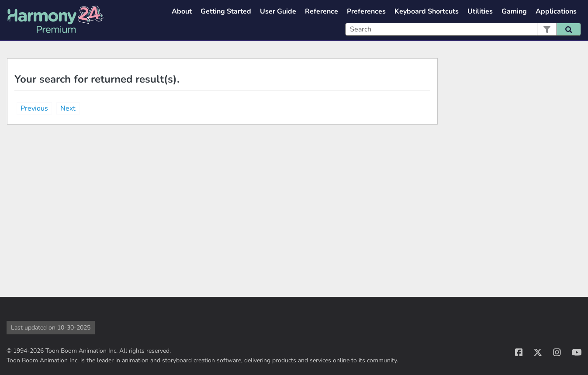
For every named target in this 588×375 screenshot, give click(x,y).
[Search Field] (463, 29)
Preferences (366, 11)
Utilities (480, 11)
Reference (322, 11)
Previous (34, 108)
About (182, 11)
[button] (547, 29)
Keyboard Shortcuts (427, 11)
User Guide (278, 11)
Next (68, 108)
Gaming (514, 11)
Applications (556, 11)
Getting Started (226, 11)
